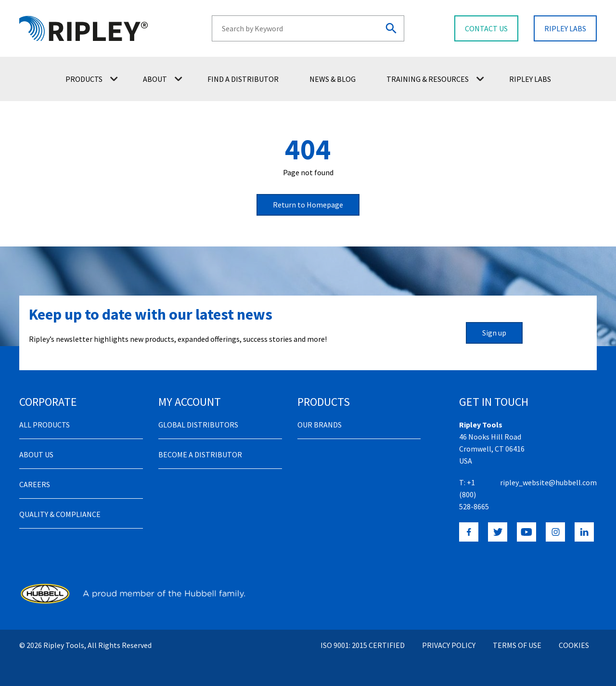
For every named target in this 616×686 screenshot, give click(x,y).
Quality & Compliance (60, 514)
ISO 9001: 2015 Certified (363, 645)
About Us (36, 454)
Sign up (494, 333)
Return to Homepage (308, 205)
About (163, 79)
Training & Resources (435, 79)
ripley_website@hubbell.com (548, 482)
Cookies (574, 645)
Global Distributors (198, 425)
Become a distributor (200, 454)
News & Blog (333, 79)
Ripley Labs (530, 79)
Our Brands (320, 425)
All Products (45, 425)
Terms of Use (517, 645)
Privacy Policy (449, 645)
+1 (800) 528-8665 (474, 494)
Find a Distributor (243, 79)
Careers (35, 484)
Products (92, 79)
